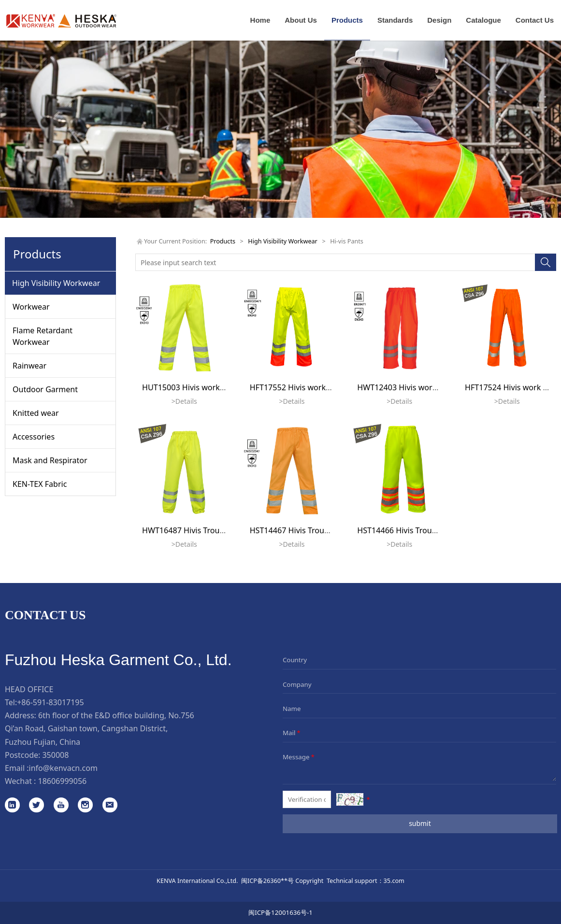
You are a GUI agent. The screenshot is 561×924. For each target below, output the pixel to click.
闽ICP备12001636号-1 (280, 912)
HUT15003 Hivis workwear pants (201, 387)
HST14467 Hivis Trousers (295, 530)
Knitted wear (36, 413)
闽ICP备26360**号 (267, 881)
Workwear (31, 307)
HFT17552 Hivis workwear (297, 387)
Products (347, 20)
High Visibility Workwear (56, 283)
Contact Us (535, 20)
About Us (301, 20)
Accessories (34, 437)
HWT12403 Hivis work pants (408, 387)
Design (439, 20)
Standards (395, 20)
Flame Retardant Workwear (43, 336)
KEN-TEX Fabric (40, 484)
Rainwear (29, 366)
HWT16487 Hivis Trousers (188, 530)
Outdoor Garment (45, 389)
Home (260, 20)
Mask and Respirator (50, 460)
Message (299, 757)
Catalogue (483, 20)
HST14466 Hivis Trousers (402, 530)
